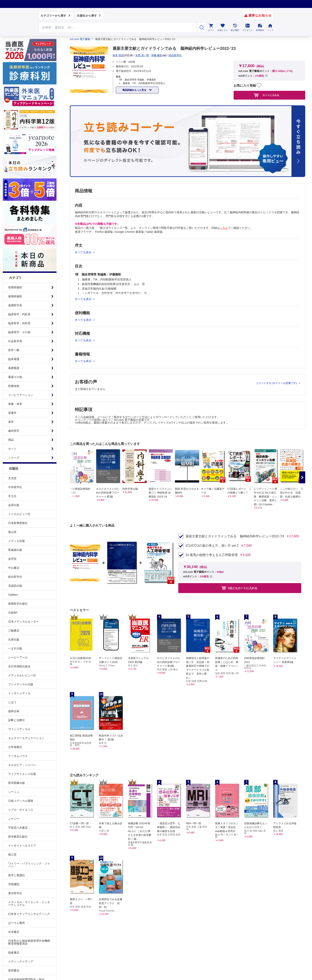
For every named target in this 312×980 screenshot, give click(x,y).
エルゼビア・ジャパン (22, 765)
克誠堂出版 (15, 586)
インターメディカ (19, 693)
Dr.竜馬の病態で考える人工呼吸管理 (212, 555)
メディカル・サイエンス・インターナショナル (29, 904)
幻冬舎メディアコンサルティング (29, 914)
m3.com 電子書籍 (80, 39)
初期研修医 (15, 287)
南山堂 (12, 532)
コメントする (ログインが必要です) (277, 383)
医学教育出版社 (18, 837)
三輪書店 (14, 630)
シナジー (14, 819)
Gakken (13, 595)
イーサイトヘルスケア (22, 846)
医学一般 (14, 350)
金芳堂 (12, 559)
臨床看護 (14, 359)
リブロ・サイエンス (21, 810)
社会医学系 (15, 341)
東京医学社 (15, 893)
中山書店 (14, 568)
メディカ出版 (17, 541)
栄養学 (12, 413)
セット (12, 449)
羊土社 (12, 496)
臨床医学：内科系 (19, 314)
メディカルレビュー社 (22, 675)
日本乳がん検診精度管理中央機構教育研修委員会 (29, 942)
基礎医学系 (15, 305)
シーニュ (14, 792)
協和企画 (14, 711)
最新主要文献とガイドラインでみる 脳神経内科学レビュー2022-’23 (235, 536)
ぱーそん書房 (17, 923)
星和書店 (14, 970)
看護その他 (15, 377)
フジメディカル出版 (21, 684)
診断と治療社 (17, 720)
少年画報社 (15, 747)
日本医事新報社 (18, 523)
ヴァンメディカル (19, 729)
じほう (12, 702)
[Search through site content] (118, 27)
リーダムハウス (18, 756)
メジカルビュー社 (19, 514)
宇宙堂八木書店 (18, 828)
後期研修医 (15, 296)
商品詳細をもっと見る (135, 90)
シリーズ (14, 458)
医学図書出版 (17, 783)
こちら (224, 228)
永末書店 (14, 932)
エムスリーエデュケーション (26, 738)
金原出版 (14, 505)
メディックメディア (21, 961)
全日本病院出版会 (19, 666)
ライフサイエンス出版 (22, 774)
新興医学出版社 (18, 604)
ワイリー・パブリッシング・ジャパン (29, 865)
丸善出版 (14, 639)
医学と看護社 (17, 875)
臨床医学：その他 (19, 332)
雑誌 (11, 440)
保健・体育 (15, 404)
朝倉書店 (14, 953)
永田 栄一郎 (142, 55)
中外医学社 (15, 487)
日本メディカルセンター (23, 622)
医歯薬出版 (15, 550)
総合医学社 (15, 577)
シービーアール (18, 657)
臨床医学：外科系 (19, 323)
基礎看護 (14, 368)
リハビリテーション (21, 395)
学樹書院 (14, 884)
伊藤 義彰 (157, 55)
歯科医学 (14, 431)
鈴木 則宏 (118, 55)
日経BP (13, 613)
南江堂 (12, 855)
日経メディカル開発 (21, 801)
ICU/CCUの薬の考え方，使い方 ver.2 (212, 546)
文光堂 (12, 478)
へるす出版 (15, 648)
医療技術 (14, 386)
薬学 (11, 422)
